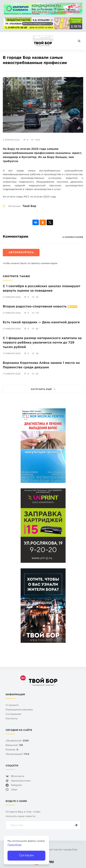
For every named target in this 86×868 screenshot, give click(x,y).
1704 (37, 140)
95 (37, 374)
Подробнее (15, 845)
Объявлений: (17, 741)
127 (37, 313)
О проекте (12, 705)
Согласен (26, 855)
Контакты (12, 719)
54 (37, 297)
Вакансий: (14, 745)
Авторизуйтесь (21, 253)
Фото (74, 307)
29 (37, 354)
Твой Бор (29, 206)
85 (37, 329)
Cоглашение (13, 714)
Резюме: (12, 750)
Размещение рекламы (19, 710)
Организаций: (17, 754)
